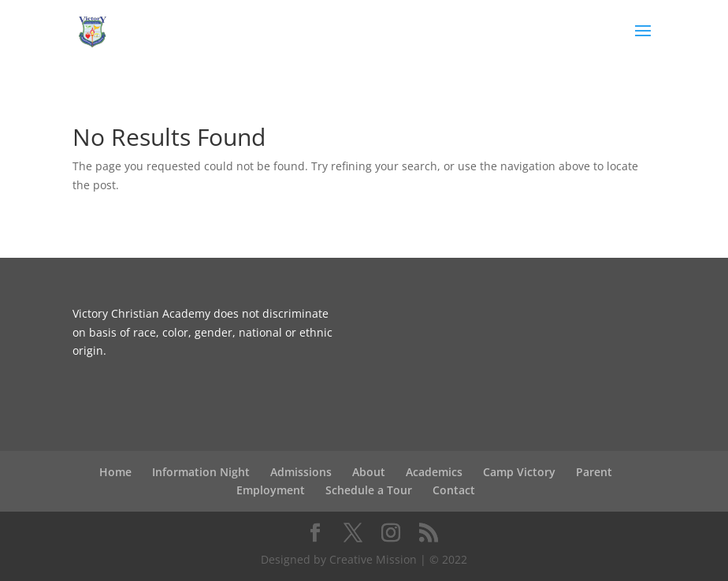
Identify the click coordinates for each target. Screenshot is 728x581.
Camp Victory (519, 472)
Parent (594, 472)
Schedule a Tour (369, 490)
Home (115, 472)
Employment (271, 490)
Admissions (301, 472)
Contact (454, 490)
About (369, 472)
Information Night (201, 472)
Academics (434, 472)
